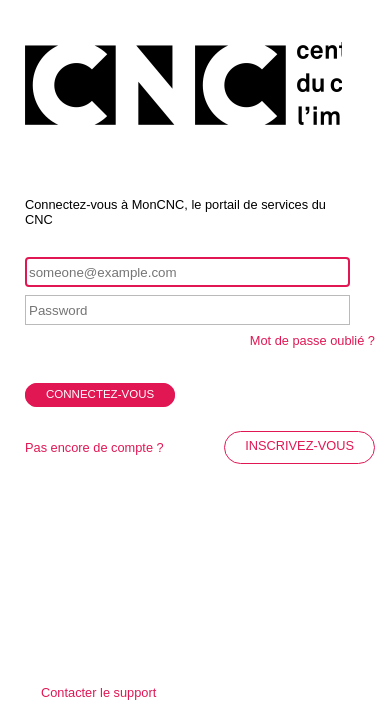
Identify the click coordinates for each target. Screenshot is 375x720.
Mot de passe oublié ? (312, 340)
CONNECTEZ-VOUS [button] (100, 394)
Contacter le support (98, 692)
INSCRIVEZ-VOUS (299, 445)
